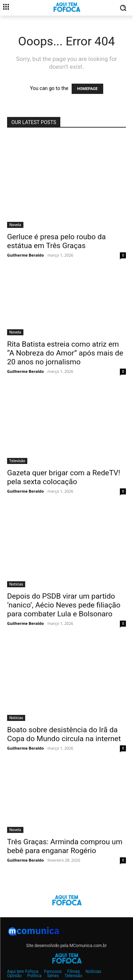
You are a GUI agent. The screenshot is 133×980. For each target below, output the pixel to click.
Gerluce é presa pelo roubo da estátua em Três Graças (56, 241)
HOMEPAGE (87, 89)
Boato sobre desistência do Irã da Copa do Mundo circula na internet (64, 734)
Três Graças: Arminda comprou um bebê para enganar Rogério (65, 846)
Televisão (17, 461)
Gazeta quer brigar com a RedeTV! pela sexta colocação (64, 477)
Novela (15, 225)
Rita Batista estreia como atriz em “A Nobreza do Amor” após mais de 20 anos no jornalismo (65, 353)
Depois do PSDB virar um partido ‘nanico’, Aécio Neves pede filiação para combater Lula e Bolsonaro (64, 605)
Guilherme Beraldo (25, 255)
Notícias (16, 584)
